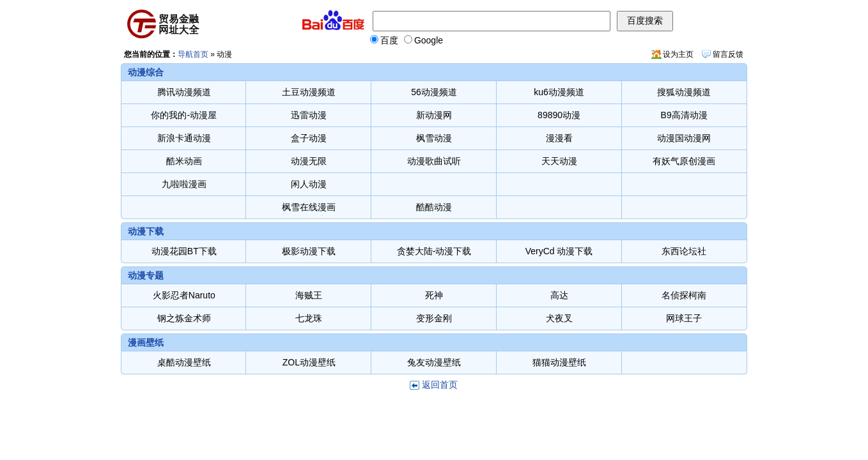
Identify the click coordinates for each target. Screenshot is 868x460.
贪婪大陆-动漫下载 (434, 251)
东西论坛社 (684, 251)
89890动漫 (559, 115)
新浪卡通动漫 (184, 138)
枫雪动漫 (434, 138)
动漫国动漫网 (684, 138)
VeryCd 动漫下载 (559, 251)
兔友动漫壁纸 (434, 362)
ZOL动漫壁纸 (309, 362)
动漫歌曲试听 (434, 161)
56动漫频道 (434, 92)
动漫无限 (309, 161)
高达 (559, 295)
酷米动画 (184, 161)
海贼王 (309, 295)
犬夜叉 (559, 318)
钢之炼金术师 (184, 318)
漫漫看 (559, 138)
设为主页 (678, 54)
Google (423, 40)
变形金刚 (434, 318)
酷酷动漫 (434, 207)
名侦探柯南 (684, 295)
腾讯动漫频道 (184, 92)
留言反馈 (728, 54)
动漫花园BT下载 (184, 251)
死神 (434, 295)
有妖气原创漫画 (684, 161)
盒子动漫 (309, 138)
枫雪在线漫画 (309, 207)
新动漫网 (434, 115)
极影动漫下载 (309, 251)
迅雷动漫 (309, 115)
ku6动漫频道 (559, 92)
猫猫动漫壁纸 (559, 362)
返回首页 (440, 385)
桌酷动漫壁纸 (184, 362)
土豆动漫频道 (309, 92)
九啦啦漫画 (184, 184)
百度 (384, 40)
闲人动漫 (309, 184)
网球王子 (684, 318)
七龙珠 (309, 318)
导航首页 (193, 54)
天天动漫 (559, 161)
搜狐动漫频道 (684, 92)
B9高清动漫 (684, 115)
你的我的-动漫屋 (184, 115)
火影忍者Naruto (184, 295)
